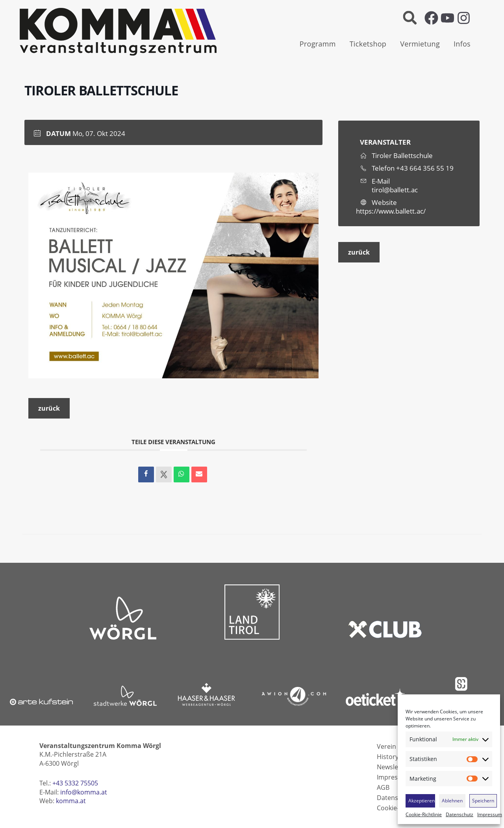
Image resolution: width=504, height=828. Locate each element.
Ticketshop (368, 44)
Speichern (483, 801)
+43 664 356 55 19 (425, 168)
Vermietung (420, 44)
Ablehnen (452, 801)
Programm (318, 44)
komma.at (71, 801)
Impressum (490, 815)
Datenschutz (460, 815)
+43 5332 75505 (75, 783)
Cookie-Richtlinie (424, 815)
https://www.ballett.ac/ (391, 211)
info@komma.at (84, 792)
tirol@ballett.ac (395, 190)
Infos (462, 44)
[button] (410, 18)
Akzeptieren (422, 801)
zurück (49, 408)
